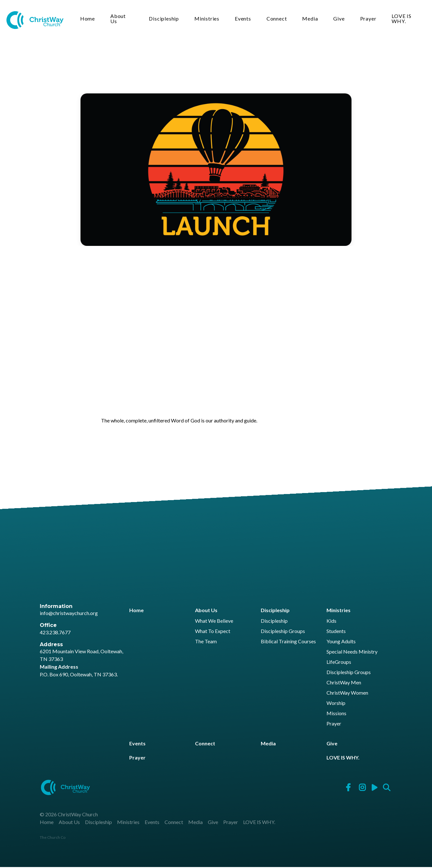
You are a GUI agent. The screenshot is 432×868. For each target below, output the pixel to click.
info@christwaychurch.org (69, 614)
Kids (331, 622)
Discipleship (165, 19)
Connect (278, 19)
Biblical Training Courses (288, 642)
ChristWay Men (344, 684)
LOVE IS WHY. (403, 19)
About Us (120, 19)
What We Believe (214, 622)
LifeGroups (339, 663)
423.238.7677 (55, 633)
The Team (206, 642)
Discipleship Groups (283, 632)
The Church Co (53, 838)
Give (340, 19)
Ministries (208, 19)
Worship (336, 704)
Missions (336, 714)
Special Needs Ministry (352, 653)
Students (336, 632)
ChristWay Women (347, 694)
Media (311, 19)
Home (89, 19)
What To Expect (213, 632)
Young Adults (341, 642)
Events (244, 19)
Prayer (369, 19)
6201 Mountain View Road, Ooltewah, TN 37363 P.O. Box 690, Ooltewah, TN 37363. (81, 664)
